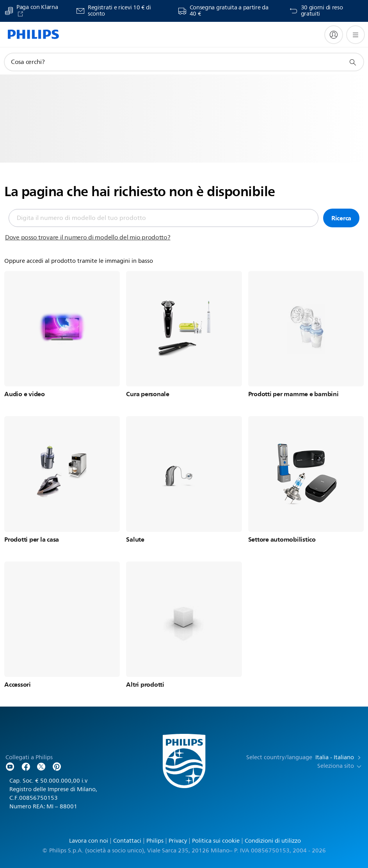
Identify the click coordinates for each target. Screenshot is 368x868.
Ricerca (341, 218)
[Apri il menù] (356, 35)
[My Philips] (334, 35)
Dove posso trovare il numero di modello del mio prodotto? (88, 237)
